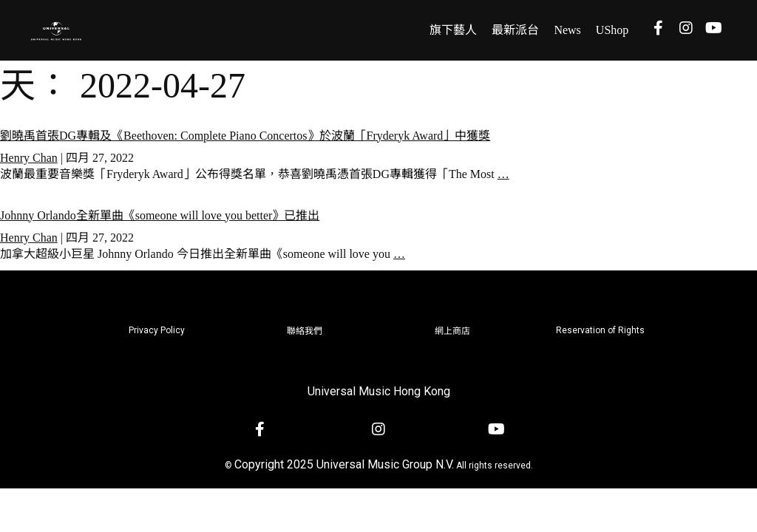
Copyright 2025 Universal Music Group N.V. (344, 464)
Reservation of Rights (600, 330)
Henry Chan (29, 158)
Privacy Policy (157, 330)
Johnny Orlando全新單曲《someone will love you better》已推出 (160, 215)
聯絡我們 (305, 331)
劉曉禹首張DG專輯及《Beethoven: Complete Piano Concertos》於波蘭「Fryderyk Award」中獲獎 (245, 136)
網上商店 (452, 331)
